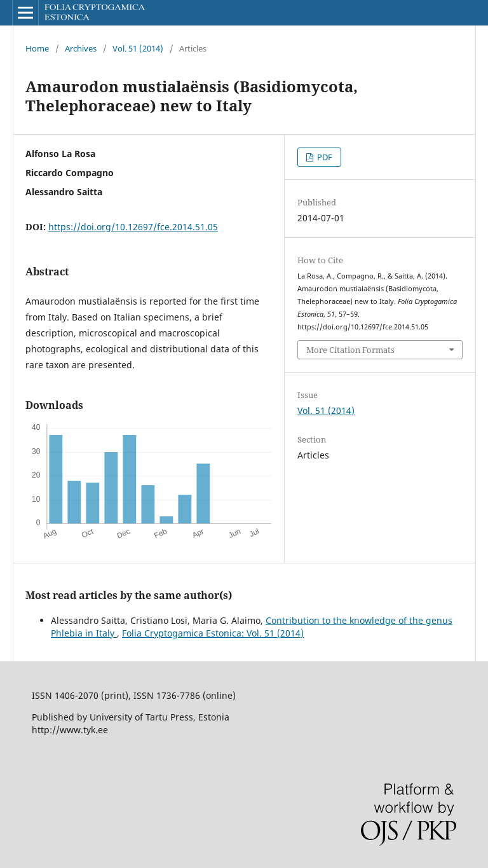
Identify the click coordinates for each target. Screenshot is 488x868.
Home (37, 48)
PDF (324, 157)
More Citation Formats (350, 350)
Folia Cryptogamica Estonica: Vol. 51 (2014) (213, 633)
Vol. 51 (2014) (138, 48)
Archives (81, 48)
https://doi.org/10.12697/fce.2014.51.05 (133, 227)
